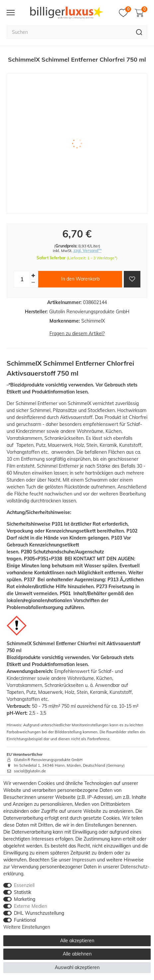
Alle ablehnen (77, 954)
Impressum (84, 860)
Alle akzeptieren (77, 941)
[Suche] (139, 32)
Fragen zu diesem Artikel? (77, 334)
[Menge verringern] (33, 283)
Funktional (25, 920)
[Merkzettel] (125, 13)
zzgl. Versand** (87, 251)
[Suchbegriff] (69, 32)
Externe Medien (31, 906)
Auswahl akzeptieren (77, 967)
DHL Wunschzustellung (39, 913)
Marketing (25, 899)
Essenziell (24, 885)
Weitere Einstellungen (27, 927)
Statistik (23, 892)
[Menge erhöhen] (33, 276)
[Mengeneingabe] (22, 279)
